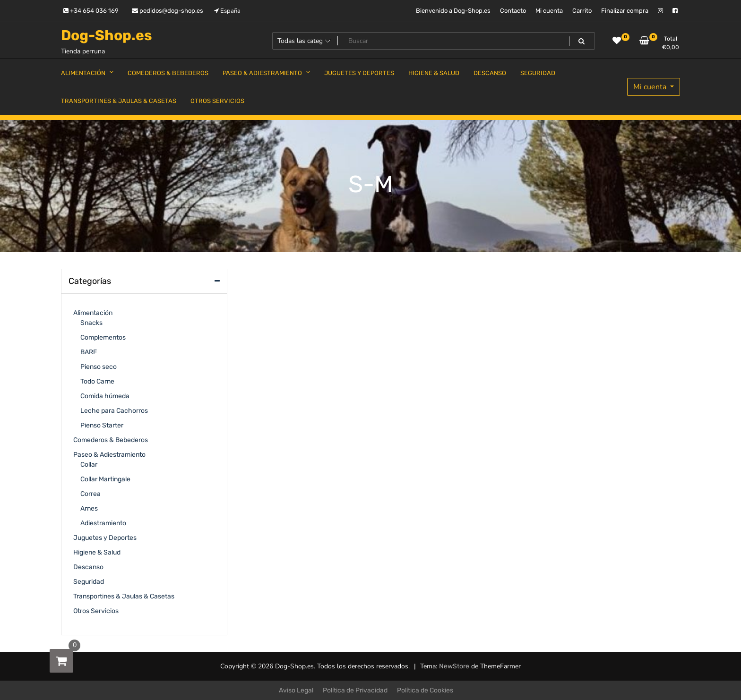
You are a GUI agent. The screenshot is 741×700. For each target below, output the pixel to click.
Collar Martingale (105, 479)
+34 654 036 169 (91, 11)
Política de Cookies (425, 690)
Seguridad (89, 582)
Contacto (513, 11)
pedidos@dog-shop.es (168, 11)
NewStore (454, 666)
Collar (89, 465)
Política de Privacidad (355, 690)
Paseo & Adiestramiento (109, 455)
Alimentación (93, 313)
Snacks (91, 323)
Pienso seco (99, 367)
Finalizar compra (625, 11)
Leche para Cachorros (114, 411)
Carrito (582, 11)
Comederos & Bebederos (111, 440)
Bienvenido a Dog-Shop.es (453, 11)
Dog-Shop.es (107, 35)
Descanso (88, 567)
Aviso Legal (296, 690)
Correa (90, 494)
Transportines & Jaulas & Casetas (124, 596)
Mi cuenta (549, 11)
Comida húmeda (105, 396)
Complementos (103, 337)
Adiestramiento (103, 523)
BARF (89, 352)
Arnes (89, 508)
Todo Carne (97, 381)
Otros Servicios (96, 611)
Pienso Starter (102, 425)
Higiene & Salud (97, 552)
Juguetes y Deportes (105, 538)
